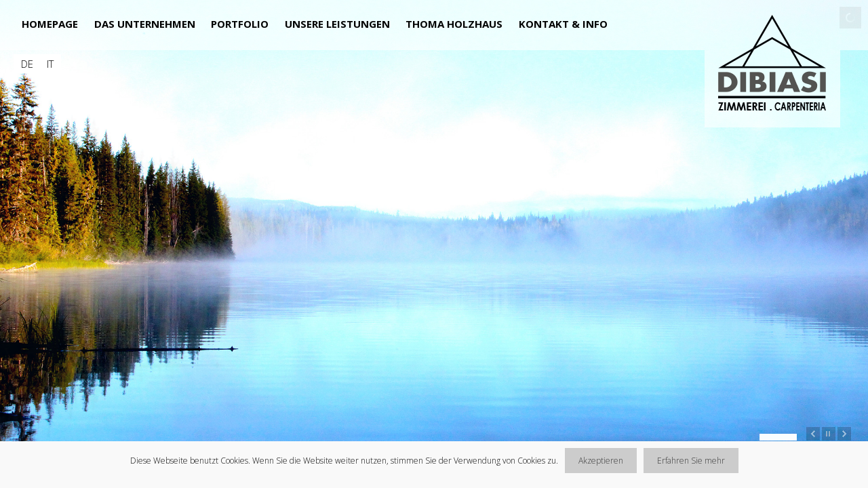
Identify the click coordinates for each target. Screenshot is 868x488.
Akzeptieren (601, 461)
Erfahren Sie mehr (691, 461)
